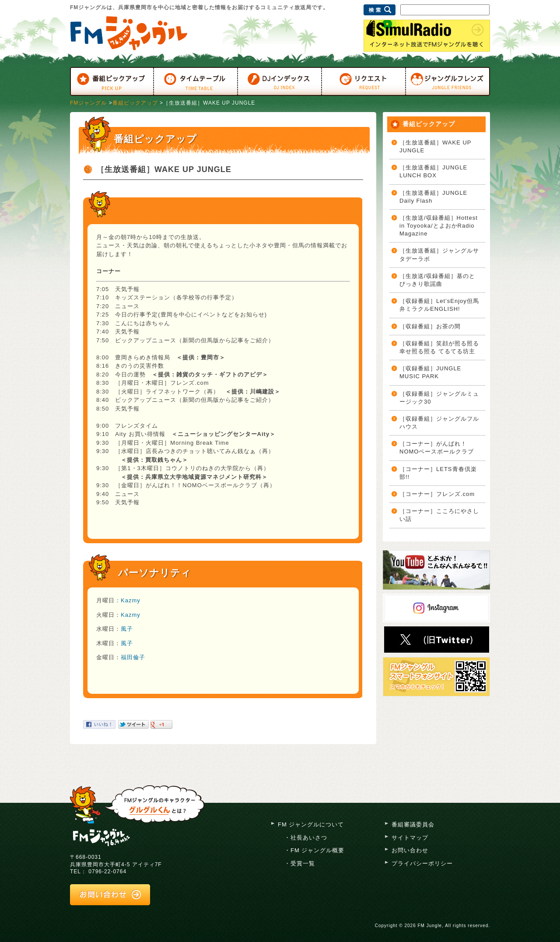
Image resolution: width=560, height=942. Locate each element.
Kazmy (131, 600)
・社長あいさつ (306, 838)
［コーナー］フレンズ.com (437, 494)
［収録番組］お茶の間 (430, 326)
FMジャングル (88, 103)
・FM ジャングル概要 (314, 850)
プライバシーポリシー (422, 863)
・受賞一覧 (300, 863)
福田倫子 (133, 657)
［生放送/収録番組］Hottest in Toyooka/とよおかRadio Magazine (439, 226)
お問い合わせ (410, 850)
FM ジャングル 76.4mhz (102, 836)
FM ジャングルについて (311, 824)
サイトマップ (410, 838)
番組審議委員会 (413, 824)
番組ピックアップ (135, 103)
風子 (127, 629)
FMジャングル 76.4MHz (129, 33)
